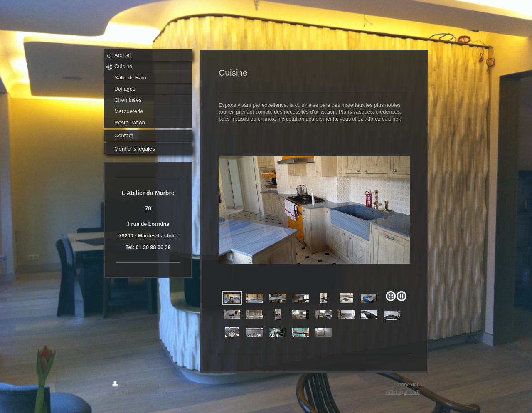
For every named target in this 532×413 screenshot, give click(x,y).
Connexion (407, 385)
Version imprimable (140, 385)
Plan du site (185, 385)
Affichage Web (403, 392)
